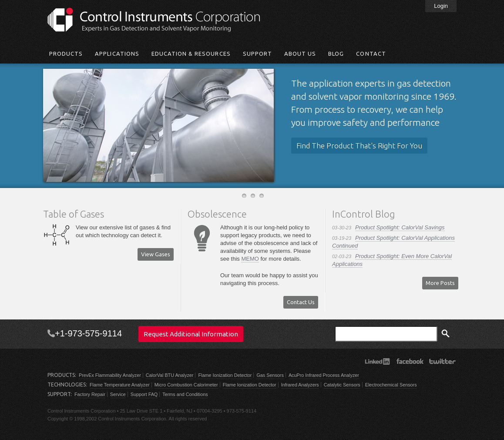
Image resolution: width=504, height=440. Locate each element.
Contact (371, 54)
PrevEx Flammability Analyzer (110, 375)
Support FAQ (144, 394)
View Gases (156, 254)
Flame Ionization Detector (225, 375)
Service (118, 394)
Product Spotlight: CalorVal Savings (400, 227)
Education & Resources (191, 54)
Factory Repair (90, 394)
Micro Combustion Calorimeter (186, 385)
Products (66, 54)
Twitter (442, 361)
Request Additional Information (191, 334)
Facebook (410, 361)
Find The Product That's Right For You (359, 146)
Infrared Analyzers (300, 385)
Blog (336, 54)
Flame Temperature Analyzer (120, 385)
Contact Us (301, 302)
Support (257, 54)
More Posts (440, 283)
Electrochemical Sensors (391, 385)
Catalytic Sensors (342, 385)
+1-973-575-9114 (88, 333)
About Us (300, 54)
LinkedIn (377, 361)
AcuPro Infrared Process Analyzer (324, 375)
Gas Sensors (270, 375)
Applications (117, 54)
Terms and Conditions (185, 394)
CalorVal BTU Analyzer (170, 375)
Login (441, 6)
